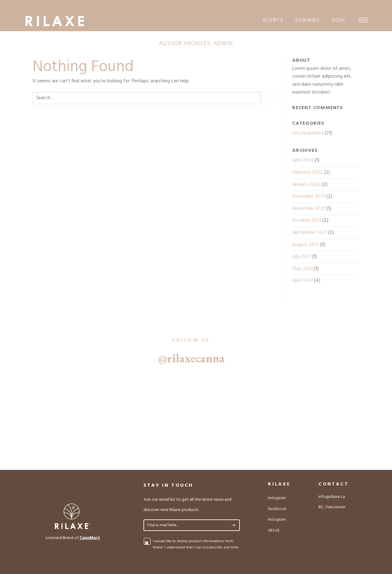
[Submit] (267, 98)
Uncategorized (308, 133)
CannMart (90, 538)
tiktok (274, 531)
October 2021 (307, 220)
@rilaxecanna (191, 358)
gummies (307, 20)
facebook (277, 509)
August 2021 (305, 245)
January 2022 (306, 185)
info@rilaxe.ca (332, 497)
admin (223, 44)
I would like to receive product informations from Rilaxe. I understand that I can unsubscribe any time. (196, 544)
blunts (273, 20)
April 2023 (303, 160)
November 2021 (309, 209)
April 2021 (302, 281)
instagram (277, 498)
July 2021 (302, 257)
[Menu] (363, 20)
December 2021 (309, 196)
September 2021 (310, 233)
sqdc (339, 20)
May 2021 (302, 269)
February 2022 (307, 172)
